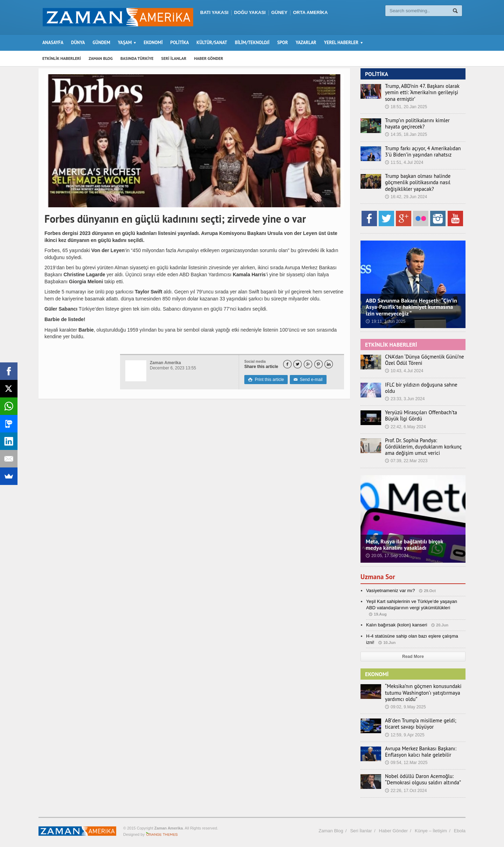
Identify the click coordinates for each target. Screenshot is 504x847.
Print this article (266, 380)
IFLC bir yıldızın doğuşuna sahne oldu (424, 385)
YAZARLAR (306, 43)
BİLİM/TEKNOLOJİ (252, 43)
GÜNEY (279, 12)
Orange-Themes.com (162, 832)
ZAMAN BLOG (101, 58)
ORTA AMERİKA (310, 12)
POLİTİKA (180, 43)
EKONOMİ (153, 43)
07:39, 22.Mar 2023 (406, 458)
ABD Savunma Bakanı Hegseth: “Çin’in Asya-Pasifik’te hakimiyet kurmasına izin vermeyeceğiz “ (411, 307)
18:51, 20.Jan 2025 (406, 107)
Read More (413, 654)
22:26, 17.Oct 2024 (406, 787)
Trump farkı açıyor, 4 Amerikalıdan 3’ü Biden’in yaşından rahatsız (424, 152)
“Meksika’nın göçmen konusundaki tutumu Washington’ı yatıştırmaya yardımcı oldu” (421, 690)
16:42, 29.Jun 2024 (406, 197)
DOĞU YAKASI (250, 12)
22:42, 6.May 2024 (405, 424)
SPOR (283, 43)
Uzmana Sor (378, 574)
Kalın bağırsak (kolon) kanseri (396, 622)
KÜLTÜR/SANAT (212, 43)
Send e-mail (307, 380)
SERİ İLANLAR (174, 58)
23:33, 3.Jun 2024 (405, 393)
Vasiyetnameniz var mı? (390, 587)
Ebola (460, 828)
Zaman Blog (331, 828)
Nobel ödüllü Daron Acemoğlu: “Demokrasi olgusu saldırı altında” (420, 777)
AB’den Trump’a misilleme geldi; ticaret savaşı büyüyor (418, 721)
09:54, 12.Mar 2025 (406, 760)
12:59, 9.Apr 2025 (404, 732)
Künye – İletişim (431, 828)
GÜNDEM (101, 43)
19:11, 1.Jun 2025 (385, 321)
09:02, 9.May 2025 (405, 704)
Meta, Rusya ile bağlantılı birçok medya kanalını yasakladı (412, 542)
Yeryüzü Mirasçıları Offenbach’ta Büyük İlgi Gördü (419, 413)
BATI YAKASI (214, 12)
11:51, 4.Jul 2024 (404, 162)
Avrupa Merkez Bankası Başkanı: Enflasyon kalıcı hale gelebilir (418, 749)
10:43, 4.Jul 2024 (404, 371)
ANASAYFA (53, 43)
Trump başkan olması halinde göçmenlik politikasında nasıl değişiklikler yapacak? (416, 182)
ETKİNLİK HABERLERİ (62, 58)
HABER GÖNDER (209, 58)
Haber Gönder (393, 828)
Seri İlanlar (361, 828)
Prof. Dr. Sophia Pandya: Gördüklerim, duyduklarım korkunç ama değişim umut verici (423, 444)
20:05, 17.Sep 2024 (387, 553)
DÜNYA (78, 43)
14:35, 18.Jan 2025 (406, 134)
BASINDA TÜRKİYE (137, 58)
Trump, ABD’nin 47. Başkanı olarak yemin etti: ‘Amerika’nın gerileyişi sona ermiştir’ (425, 92)
